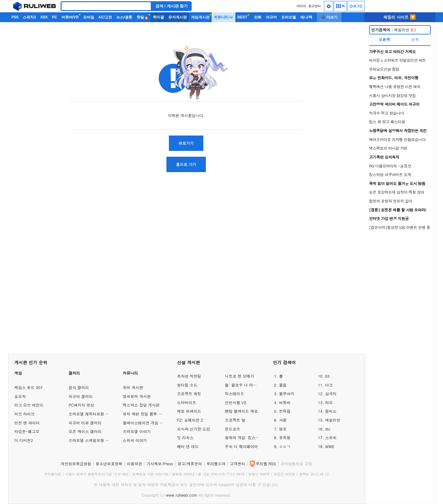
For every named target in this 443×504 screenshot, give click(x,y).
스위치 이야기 (135, 440)
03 (327, 376)
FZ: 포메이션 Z (190, 420)
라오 (329, 402)
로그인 (356, 6)
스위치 (331, 437)
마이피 (301, 6)
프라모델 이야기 (137, 431)
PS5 (15, 17)
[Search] (106, 6)
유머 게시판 (133, 387)
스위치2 (29, 17)
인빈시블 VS (235, 402)
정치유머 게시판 (137, 396)
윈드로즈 (233, 429)
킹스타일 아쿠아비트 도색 (390, 174)
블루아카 (287, 394)
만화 (258, 17)
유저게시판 (178, 17)
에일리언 (394, 30)
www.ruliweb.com (182, 495)
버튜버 (285, 402)
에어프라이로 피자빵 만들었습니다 (397, 139)
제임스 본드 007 (29, 387)
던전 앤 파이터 (27, 423)
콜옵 (283, 385)
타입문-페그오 (27, 431)
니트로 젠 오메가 (239, 376)
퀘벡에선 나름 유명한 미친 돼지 (395, 87)
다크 (329, 385)
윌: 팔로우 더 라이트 (243, 385)
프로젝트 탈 (235, 420)
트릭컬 (285, 411)
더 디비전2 (24, 440)
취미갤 (158, 17)
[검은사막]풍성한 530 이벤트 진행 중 (400, 227)
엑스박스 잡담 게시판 (141, 405)
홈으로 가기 (186, 164)
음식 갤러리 (79, 387)
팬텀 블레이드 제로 (241, 411)
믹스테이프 (234, 394)
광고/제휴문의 (190, 464)
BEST (242, 17)
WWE (330, 446)
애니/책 (306, 17)
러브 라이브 (25, 414)
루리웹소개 (216, 464)
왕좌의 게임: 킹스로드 (243, 437)
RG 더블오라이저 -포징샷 (390, 166)
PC (55, 17)
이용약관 (134, 464)
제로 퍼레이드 (189, 411)
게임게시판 (200, 17)
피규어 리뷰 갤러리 (85, 423)
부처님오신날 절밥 (384, 69)
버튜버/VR (70, 17)
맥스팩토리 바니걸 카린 (388, 148)
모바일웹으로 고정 (296, 464)
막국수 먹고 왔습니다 (387, 113)
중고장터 (314, 6)
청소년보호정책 (109, 464)
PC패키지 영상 (81, 405)
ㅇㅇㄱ (285, 446)
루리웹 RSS (266, 464)
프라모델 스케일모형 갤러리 (93, 440)
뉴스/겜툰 (124, 17)
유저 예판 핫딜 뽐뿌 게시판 (146, 414)
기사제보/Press (160, 464)
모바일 (89, 17)
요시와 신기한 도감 (193, 429)
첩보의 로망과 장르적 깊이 (391, 201)
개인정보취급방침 (76, 464)
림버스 (331, 411)
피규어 (271, 17)
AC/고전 (105, 17)
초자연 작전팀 (189, 376)
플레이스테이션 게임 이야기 (147, 423)
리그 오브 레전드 (29, 405)
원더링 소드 (187, 385)
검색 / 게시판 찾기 (172, 6)
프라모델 (289, 17)
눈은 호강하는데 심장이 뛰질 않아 (397, 192)
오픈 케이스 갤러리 (85, 431)
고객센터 (237, 464)
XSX (44, 17)
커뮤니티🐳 (223, 17)
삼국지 (331, 394)
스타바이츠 (186, 402)
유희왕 (285, 437)
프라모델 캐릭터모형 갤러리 (93, 414)
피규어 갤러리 (81, 396)
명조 (283, 429)
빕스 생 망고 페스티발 (387, 122)
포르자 (20, 396)
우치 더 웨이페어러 (241, 446)
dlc (328, 429)
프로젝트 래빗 (189, 394)
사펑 (283, 420)
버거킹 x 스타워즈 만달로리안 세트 (398, 60)
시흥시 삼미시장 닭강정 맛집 (393, 95)
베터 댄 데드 (188, 446)
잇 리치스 (185, 437)
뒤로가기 (186, 143)
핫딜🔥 (143, 17)
